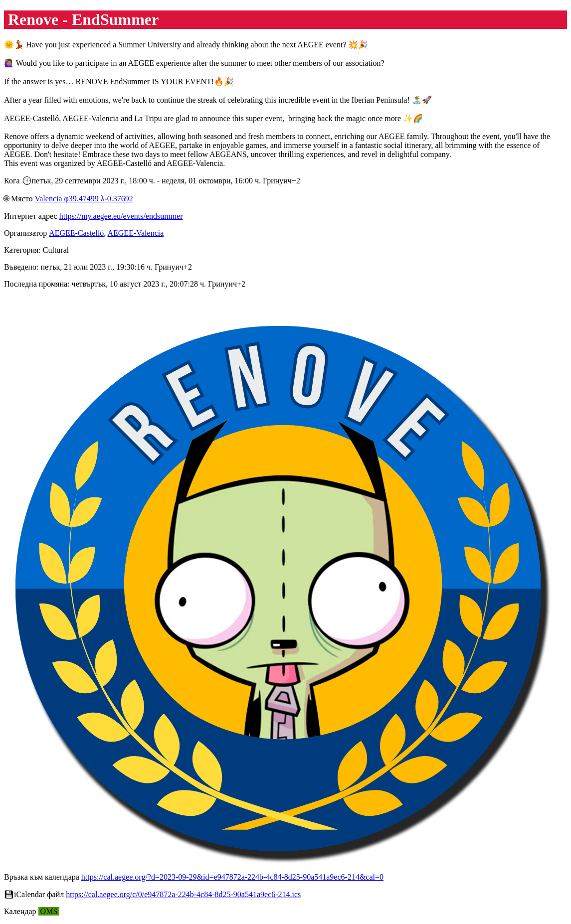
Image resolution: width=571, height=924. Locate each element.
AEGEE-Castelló (76, 233)
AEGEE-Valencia (135, 233)
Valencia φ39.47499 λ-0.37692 (84, 199)
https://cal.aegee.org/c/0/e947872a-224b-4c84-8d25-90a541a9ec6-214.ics (183, 894)
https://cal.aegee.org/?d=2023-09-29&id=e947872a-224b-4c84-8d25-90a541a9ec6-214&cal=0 (232, 877)
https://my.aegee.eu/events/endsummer (121, 216)
